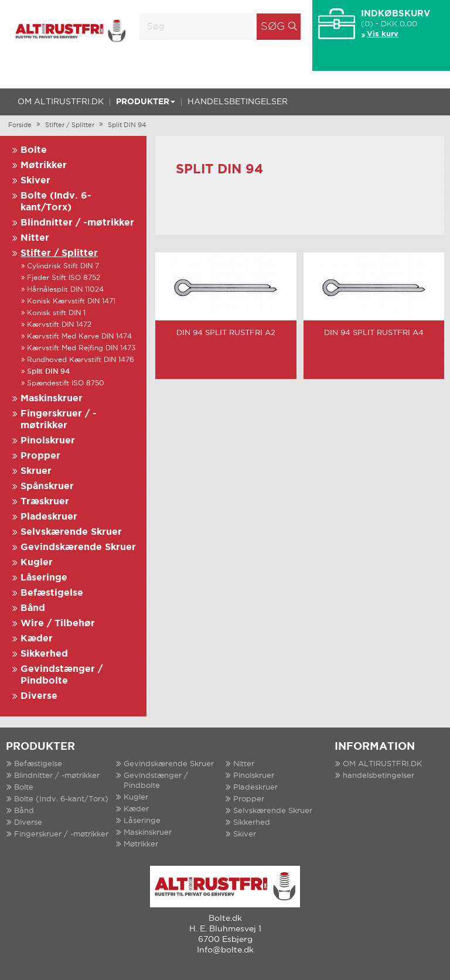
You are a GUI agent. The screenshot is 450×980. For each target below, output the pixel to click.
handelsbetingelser (238, 102)
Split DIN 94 (127, 125)
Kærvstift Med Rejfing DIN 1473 (81, 348)
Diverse (39, 696)
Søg (273, 27)
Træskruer (45, 502)
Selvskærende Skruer (71, 532)
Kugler (37, 563)
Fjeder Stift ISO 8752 (64, 278)
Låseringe (44, 578)
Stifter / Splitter (70, 125)
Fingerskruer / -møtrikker (61, 834)
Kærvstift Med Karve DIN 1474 (79, 337)
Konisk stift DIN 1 (56, 313)
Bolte (34, 150)
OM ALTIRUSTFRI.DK (61, 102)
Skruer (36, 471)
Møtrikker (44, 165)
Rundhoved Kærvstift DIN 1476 (81, 360)
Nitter (35, 238)
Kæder (37, 639)
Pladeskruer (49, 517)
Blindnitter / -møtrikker (77, 223)
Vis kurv (383, 34)
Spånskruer (47, 486)
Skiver (35, 181)
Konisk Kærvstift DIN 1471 (71, 301)
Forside (20, 125)
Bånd (33, 608)
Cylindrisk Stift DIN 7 (63, 266)
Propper (40, 456)
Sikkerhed (44, 654)
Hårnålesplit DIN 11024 (65, 290)
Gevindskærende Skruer (78, 547)
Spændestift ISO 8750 (66, 383)
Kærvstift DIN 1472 (59, 325)
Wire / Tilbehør (58, 624)
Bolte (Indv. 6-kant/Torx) (61, 799)
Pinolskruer (48, 441)
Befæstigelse (52, 593)
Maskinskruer (52, 399)
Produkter (146, 102)
